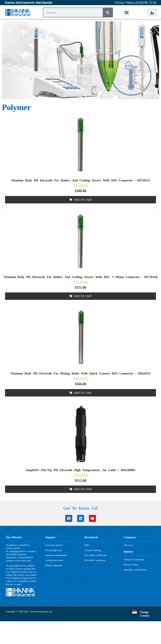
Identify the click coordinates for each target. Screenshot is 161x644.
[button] (127, 13)
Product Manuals (54, 565)
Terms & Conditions (134, 559)
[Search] (108, 12)
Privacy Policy (131, 564)
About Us (129, 545)
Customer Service (54, 545)
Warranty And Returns (135, 570)
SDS (87, 545)
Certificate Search (54, 560)
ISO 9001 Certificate (95, 560)
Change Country (145, 614)
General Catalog (93, 550)
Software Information (56, 555)
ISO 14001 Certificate (96, 555)
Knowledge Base (54, 550)
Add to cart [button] (83, 200)
